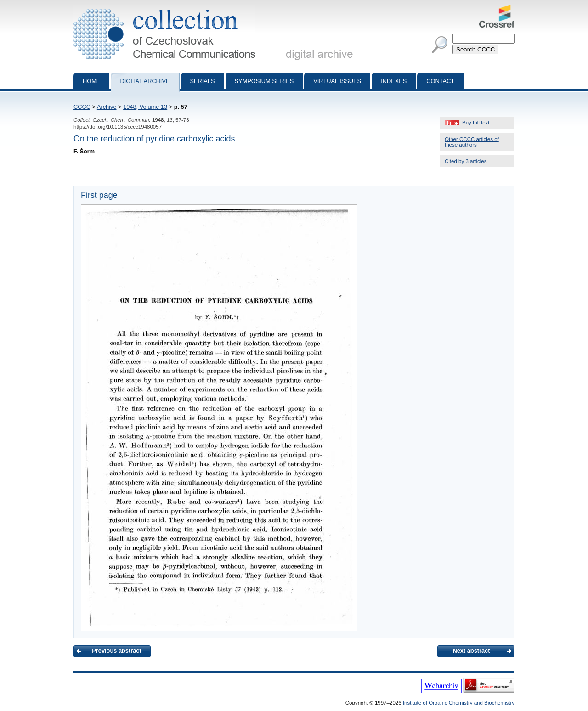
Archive (107, 107)
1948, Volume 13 (145, 107)
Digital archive (145, 81)
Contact (440, 81)
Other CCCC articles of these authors (472, 142)
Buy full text (476, 123)
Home (91, 81)
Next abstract (471, 651)
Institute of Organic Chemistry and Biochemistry (459, 703)
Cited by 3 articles (466, 161)
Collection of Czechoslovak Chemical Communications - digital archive (174, 8)
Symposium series (264, 81)
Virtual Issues (337, 81)
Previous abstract (116, 651)
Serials (203, 81)
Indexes (394, 81)
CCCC (82, 107)
